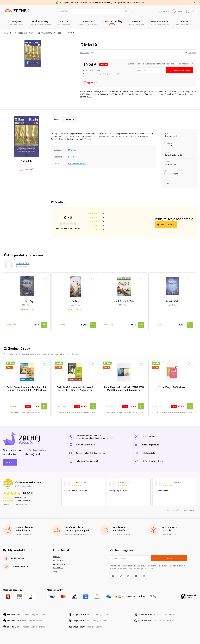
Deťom (75, 302)
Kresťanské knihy (25, 33)
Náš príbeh (58, 559)
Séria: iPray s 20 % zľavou (172, 383)
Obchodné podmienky (13, 636)
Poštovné (75, 636)
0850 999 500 (17, 549)
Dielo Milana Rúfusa (77, 164)
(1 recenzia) (78, 310)
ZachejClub (58, 551)
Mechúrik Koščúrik (124, 302)
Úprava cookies (87, 636)
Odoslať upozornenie (181, 71)
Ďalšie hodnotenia (23, 477)
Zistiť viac (10, 454)
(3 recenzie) (30, 310)
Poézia (60, 33)
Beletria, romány (45, 33)
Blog (55, 563)
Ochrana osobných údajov (58, 636)
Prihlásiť (169, 549)
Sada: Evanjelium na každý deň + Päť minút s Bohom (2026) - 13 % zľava (27, 384)
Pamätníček (172, 302)
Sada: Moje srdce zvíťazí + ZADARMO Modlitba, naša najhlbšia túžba (124, 384)
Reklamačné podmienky (35, 636)
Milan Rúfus (85, 53)
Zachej (10, 33)
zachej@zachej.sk (20, 558)
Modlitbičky (27, 302)
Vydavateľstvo (59, 555)
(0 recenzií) (192, 53)
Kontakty (57, 548)
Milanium (72, 151)
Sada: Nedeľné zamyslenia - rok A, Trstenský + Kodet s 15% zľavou (75, 384)
